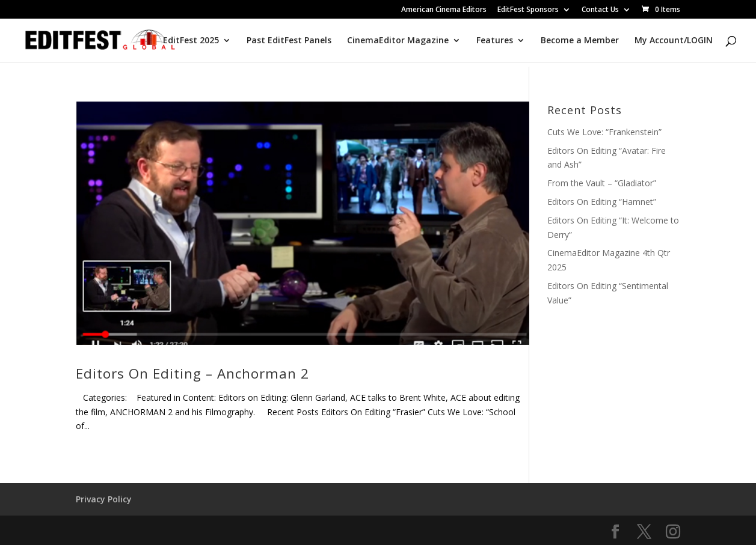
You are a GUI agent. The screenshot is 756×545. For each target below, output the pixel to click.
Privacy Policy (104, 499)
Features (495, 41)
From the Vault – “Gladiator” (602, 183)
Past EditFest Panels (289, 41)
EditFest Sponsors (528, 10)
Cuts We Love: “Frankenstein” (604, 132)
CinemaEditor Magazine (398, 41)
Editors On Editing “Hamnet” (602, 202)
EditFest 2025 (191, 41)
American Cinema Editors (444, 10)
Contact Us (600, 10)
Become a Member (580, 41)
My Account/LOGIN (674, 41)
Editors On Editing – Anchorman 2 (192, 373)
